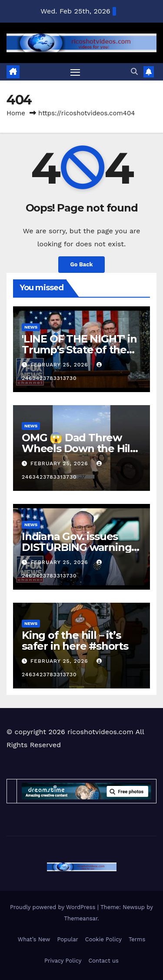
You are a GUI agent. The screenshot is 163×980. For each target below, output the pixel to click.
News (31, 327)
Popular (67, 939)
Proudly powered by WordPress (54, 907)
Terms (137, 939)
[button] (134, 72)
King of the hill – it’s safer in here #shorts (75, 641)
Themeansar (81, 918)
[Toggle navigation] (75, 72)
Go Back (82, 264)
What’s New (34, 939)
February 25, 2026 (60, 365)
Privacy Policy (63, 961)
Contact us (103, 961)
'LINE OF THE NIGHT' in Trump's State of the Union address (79, 350)
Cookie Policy (103, 939)
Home (16, 113)
